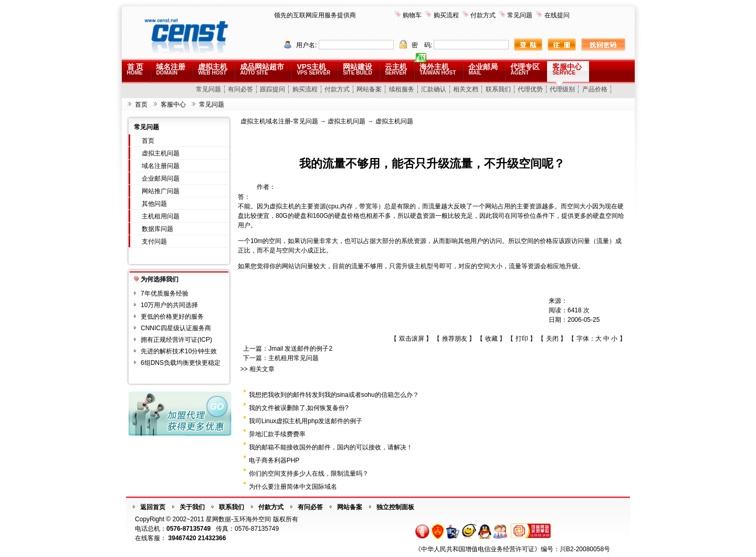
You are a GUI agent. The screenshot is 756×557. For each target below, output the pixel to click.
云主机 (396, 69)
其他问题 (154, 204)
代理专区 (525, 69)
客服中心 (567, 69)
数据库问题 (157, 229)
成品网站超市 (262, 69)
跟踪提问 (272, 89)
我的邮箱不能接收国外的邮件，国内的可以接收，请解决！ (331, 447)
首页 (141, 104)
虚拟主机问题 (161, 153)
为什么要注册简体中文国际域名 (293, 487)
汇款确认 (434, 89)
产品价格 (595, 89)
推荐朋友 (455, 339)
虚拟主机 (213, 69)
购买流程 (446, 15)
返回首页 (153, 507)
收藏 (491, 339)
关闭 (552, 339)
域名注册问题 (161, 166)
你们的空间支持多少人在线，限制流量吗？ (309, 474)
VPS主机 (313, 69)
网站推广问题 (161, 191)
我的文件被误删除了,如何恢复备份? (299, 408)
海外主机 (438, 69)
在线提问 (557, 15)
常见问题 (520, 15)
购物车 (412, 15)
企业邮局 (483, 69)
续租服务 (402, 89)
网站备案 (369, 89)
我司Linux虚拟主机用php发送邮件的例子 (306, 421)
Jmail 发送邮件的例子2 (300, 349)
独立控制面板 (395, 507)
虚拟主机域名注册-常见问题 (279, 121)
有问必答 (240, 89)
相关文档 (466, 89)
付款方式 (483, 15)
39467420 (182, 538)
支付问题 (154, 241)
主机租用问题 (161, 216)
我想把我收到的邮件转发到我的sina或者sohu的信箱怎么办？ (334, 395)
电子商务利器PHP (274, 460)
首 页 (135, 69)
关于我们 (192, 507)
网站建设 (358, 69)
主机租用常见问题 (293, 358)
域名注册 (171, 69)
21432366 (212, 538)
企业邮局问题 (161, 178)
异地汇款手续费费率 (277, 434)
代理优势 (530, 89)
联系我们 (498, 89)
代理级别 (562, 89)
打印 (522, 339)
